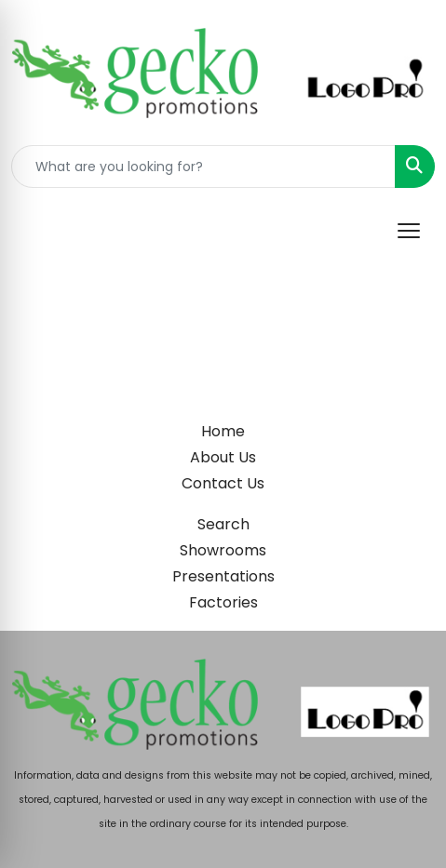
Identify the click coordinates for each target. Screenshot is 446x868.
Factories (223, 602)
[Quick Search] (203, 167)
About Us (223, 457)
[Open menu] (409, 231)
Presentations (223, 576)
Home (223, 431)
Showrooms (223, 550)
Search (223, 524)
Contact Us (223, 483)
